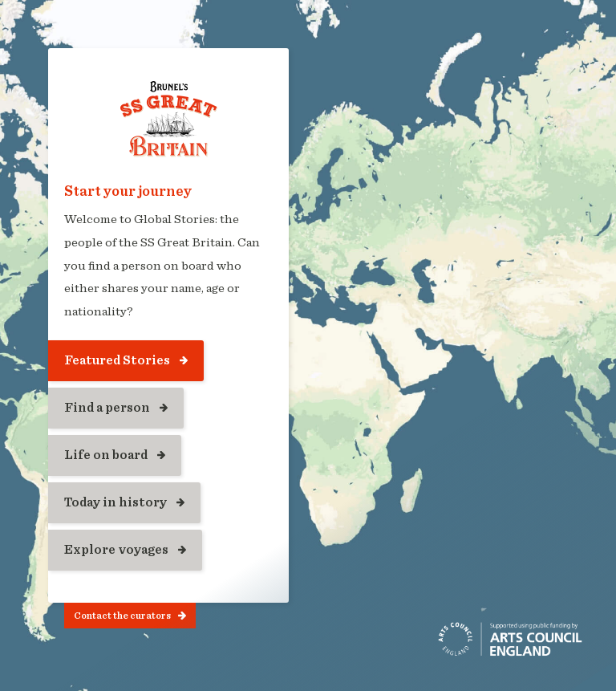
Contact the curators (122, 616)
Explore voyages (116, 550)
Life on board (106, 455)
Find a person (107, 408)
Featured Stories (117, 360)
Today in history (115, 502)
